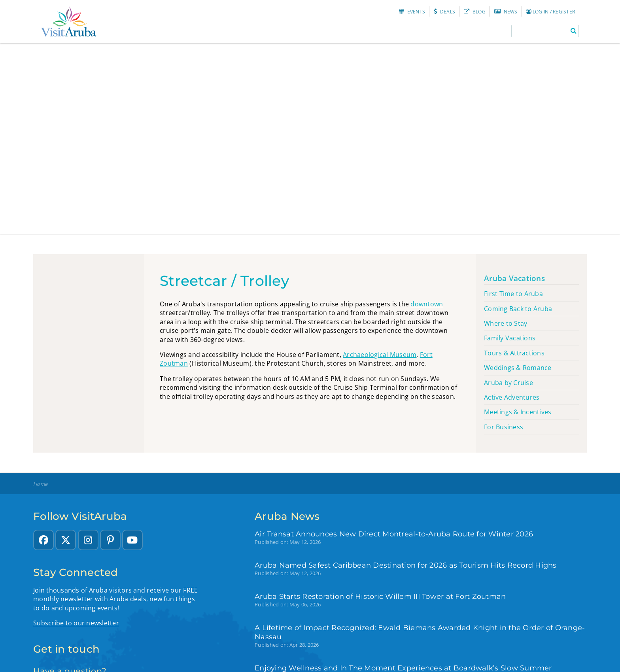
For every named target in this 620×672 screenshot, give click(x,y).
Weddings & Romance (518, 368)
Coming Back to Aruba (518, 309)
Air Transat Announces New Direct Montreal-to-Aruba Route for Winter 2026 (394, 534)
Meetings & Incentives (518, 412)
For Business (504, 427)
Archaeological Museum (380, 355)
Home (40, 484)
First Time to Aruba (513, 294)
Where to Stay (506, 323)
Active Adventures (512, 397)
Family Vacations (510, 338)
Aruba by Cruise (508, 383)
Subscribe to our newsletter (76, 623)
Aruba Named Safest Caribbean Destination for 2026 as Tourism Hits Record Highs (406, 565)
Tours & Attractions (514, 353)
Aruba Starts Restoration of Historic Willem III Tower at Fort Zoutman (380, 596)
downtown (427, 304)
